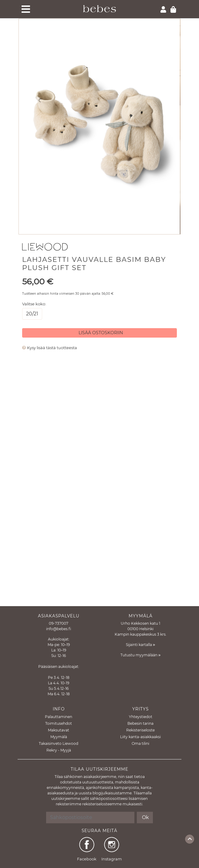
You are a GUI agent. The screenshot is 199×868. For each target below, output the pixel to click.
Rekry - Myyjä (59, 750)
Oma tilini (140, 743)
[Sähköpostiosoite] (90, 818)
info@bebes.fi (59, 629)
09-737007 (59, 623)
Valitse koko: (34, 304)
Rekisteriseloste (140, 730)
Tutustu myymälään (140, 655)
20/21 (32, 313)
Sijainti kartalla (140, 645)
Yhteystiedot (141, 717)
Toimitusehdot (59, 723)
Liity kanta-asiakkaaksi (140, 737)
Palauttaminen (59, 717)
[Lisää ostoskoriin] (99, 333)
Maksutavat (59, 730)
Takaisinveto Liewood (59, 743)
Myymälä (59, 737)
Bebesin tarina (140, 723)
